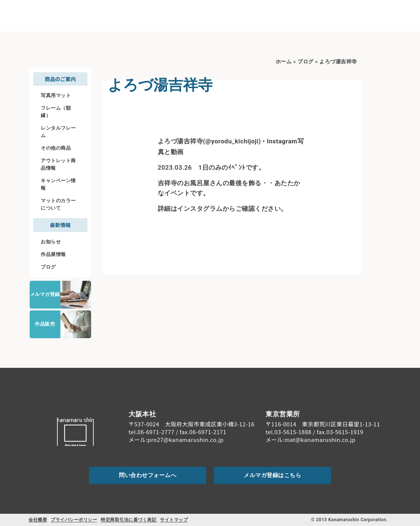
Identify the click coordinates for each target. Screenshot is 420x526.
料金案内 (286, 15)
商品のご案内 (247, 16)
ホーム (284, 62)
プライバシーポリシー (74, 520)
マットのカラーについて (58, 204)
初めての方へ (199, 16)
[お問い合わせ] (377, 11)
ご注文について (326, 15)
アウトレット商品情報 (58, 164)
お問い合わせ (377, 22)
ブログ (48, 267)
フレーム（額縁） (56, 112)
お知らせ (51, 242)
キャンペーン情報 (58, 184)
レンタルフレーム (58, 132)
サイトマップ (174, 520)
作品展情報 (53, 254)
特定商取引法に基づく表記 (129, 520)
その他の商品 (56, 148)
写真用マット (56, 95)
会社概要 (38, 520)
